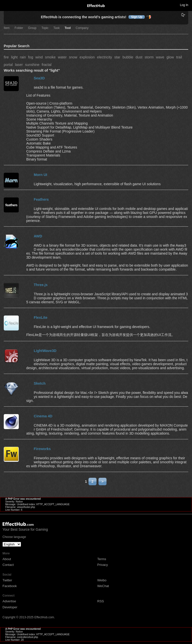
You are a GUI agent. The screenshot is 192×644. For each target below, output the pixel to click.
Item (7, 28)
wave (160, 57)
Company (82, 28)
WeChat (103, 586)
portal (8, 65)
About (7, 559)
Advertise (9, 601)
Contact (8, 565)
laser (19, 65)
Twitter (7, 580)
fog (30, 57)
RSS (101, 601)
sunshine (32, 65)
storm (149, 57)
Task (57, 28)
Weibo (102, 580)
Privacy (103, 565)
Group (32, 28)
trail (179, 57)
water (62, 57)
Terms (102, 559)
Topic (45, 28)
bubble (128, 57)
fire (6, 57)
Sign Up (137, 17)
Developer (10, 607)
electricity (104, 57)
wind (39, 57)
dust (139, 57)
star (117, 57)
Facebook (10, 586)
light (14, 57)
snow (73, 57)
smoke (50, 57)
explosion (87, 57)
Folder (19, 28)
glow (170, 57)
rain (23, 57)
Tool (67, 28)
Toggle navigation (6, 5)
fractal (47, 65)
